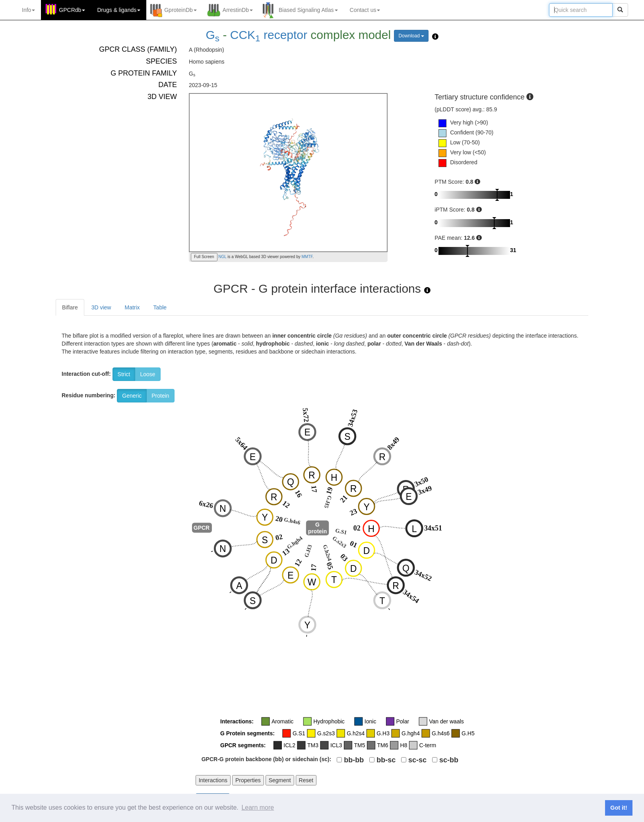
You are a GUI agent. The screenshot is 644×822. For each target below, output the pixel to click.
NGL (222, 257)
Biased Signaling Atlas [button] (308, 10)
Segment (280, 780)
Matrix (132, 307)
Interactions (213, 780)
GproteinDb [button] (180, 10)
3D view (101, 307)
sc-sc (417, 760)
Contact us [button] (365, 10)
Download (411, 36)
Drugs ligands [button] (119, 10)
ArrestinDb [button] (238, 10)
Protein (160, 396)
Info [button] (28, 10)
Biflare (70, 307)
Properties (248, 780)
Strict (124, 374)
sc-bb (449, 760)
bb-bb (354, 760)
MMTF (307, 257)
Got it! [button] (619, 808)
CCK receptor (269, 35)
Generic (132, 396)
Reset (306, 780)
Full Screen (204, 257)
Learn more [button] (258, 807)
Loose (147, 374)
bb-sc (386, 760)
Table (160, 307)
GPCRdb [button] (72, 10)
